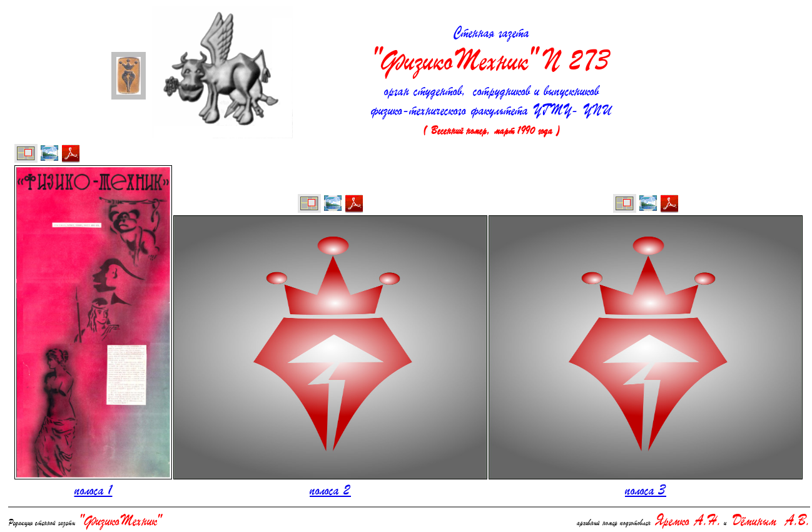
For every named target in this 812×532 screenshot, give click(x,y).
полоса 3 (646, 491)
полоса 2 (330, 491)
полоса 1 (94, 491)
